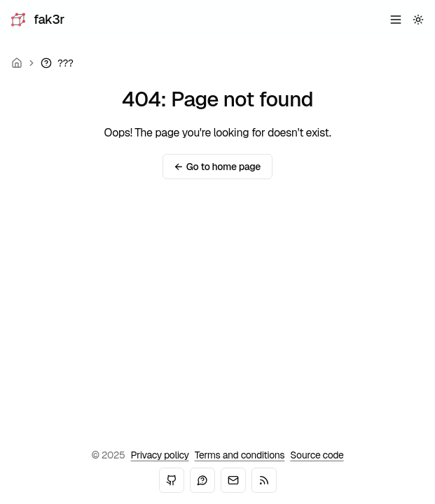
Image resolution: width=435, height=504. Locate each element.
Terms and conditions (240, 455)
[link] (57, 63)
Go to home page (217, 167)
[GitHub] (172, 480)
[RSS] (264, 480)
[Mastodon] (202, 480)
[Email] (233, 480)
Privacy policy (160, 455)
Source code (317, 455)
